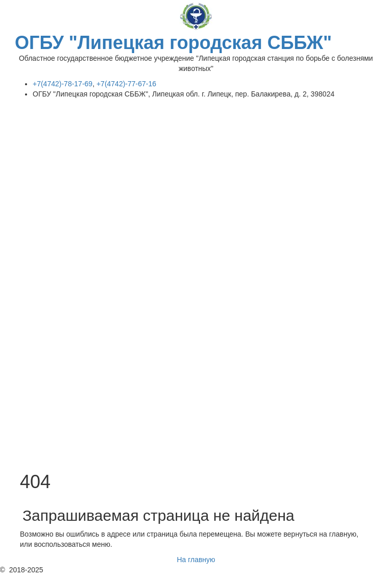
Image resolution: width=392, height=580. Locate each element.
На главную (196, 560)
